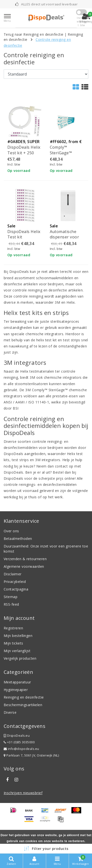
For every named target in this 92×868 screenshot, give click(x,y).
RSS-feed (11, 604)
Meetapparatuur (17, 682)
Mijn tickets (13, 643)
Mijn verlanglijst (17, 651)
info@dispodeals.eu (21, 749)
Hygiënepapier (16, 690)
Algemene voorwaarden (24, 566)
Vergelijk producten (20, 658)
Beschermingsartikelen (23, 705)
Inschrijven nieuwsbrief (23, 793)
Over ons (11, 531)
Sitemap (11, 597)
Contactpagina (16, 589)
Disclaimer (13, 574)
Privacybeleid (15, 582)
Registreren (13, 628)
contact (61, 466)
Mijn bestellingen (18, 636)
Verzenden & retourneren (25, 559)
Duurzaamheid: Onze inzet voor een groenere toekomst (46, 549)
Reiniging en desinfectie (24, 697)
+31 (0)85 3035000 (19, 742)
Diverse (10, 712)
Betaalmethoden (18, 539)
